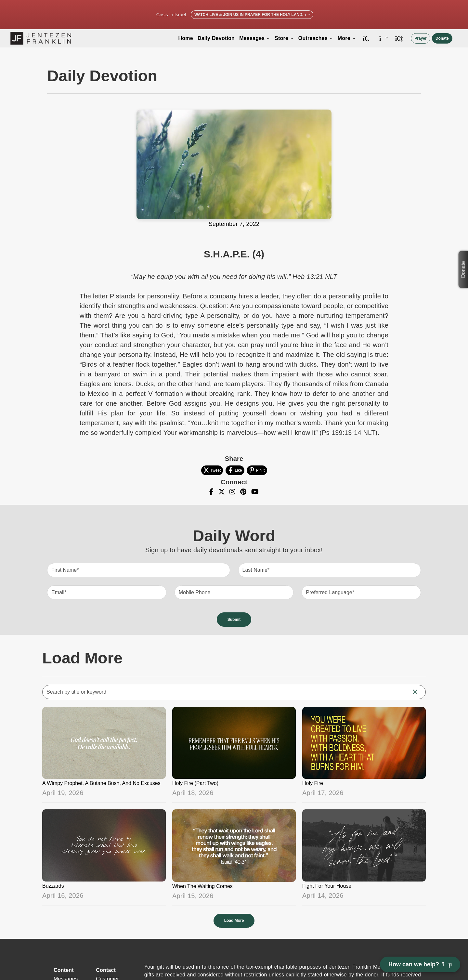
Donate (442, 38)
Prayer (420, 38)
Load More (234, 921)
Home (186, 38)
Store (284, 38)
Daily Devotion (216, 38)
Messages (255, 38)
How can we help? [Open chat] (420, 964)
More (347, 38)
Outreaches (316, 38)
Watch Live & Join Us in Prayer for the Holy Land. (252, 15)
